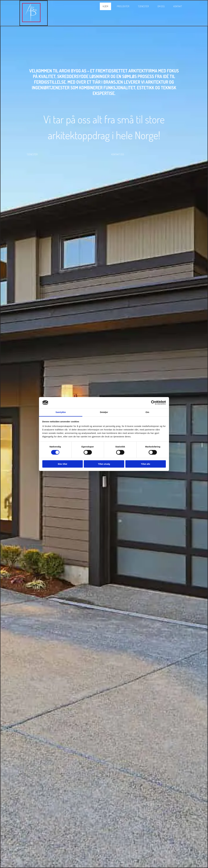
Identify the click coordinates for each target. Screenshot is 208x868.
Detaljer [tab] (104, 412)
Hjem (105, 6)
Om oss (161, 6)
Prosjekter (123, 6)
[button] (32, 154)
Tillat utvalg (104, 464)
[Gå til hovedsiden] (31, 21)
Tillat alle (146, 464)
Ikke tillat (62, 464)
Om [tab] (147, 412)
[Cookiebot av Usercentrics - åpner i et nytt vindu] (153, 403)
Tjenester (143, 6)
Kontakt (178, 6)
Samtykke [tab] (61, 412)
